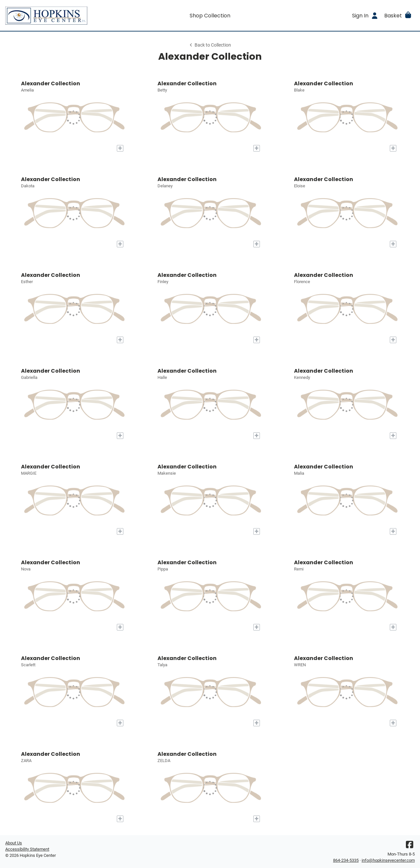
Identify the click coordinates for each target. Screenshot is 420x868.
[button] (398, 15)
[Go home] (56, 15)
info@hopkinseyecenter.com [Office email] (388, 860)
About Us (14, 843)
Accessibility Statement (27, 849)
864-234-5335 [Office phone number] (346, 860)
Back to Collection (210, 45)
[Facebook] (409, 846)
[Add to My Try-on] (120, 148)
